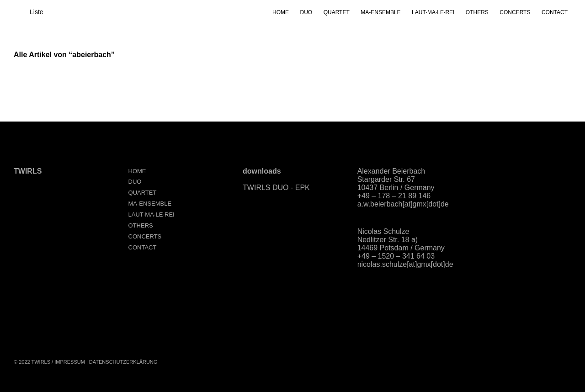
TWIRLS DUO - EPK (276, 188)
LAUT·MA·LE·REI (433, 12)
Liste (37, 12)
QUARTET (337, 12)
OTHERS (477, 12)
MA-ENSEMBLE (380, 12)
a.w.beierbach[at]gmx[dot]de (403, 204)
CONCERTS (515, 12)
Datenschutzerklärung (123, 362)
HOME (281, 12)
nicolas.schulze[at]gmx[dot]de (405, 264)
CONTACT (555, 12)
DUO (306, 12)
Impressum (70, 362)
